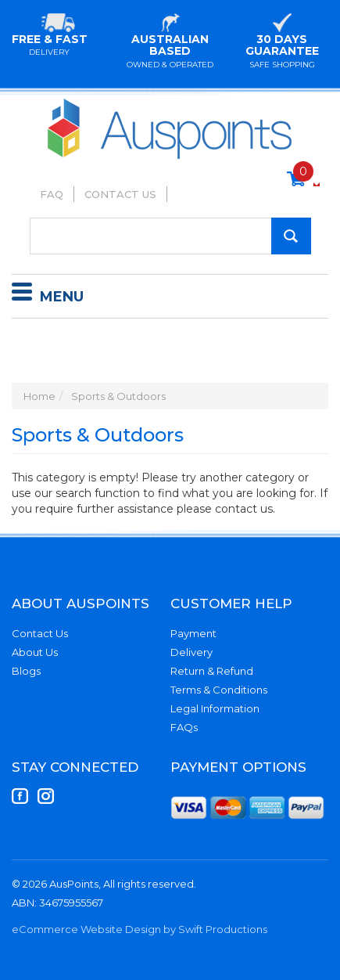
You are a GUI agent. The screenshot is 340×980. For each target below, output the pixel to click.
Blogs (26, 671)
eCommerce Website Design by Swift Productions (140, 929)
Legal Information (215, 708)
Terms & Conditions (219, 690)
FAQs (184, 727)
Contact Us (120, 194)
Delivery (191, 652)
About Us (35, 652)
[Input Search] (170, 236)
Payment (193, 633)
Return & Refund (212, 671)
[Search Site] (291, 236)
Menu (48, 294)
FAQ (52, 194)
